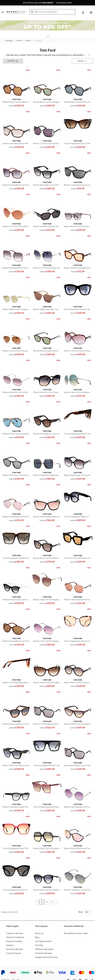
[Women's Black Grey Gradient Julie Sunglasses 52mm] (78, 288)
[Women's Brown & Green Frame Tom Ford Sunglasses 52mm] (47, 329)
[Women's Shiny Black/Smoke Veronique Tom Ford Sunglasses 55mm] (47, 205)
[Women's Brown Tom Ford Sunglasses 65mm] (16, 412)
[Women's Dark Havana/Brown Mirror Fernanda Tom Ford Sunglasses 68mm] (16, 122)
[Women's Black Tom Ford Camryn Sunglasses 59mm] (78, 661)
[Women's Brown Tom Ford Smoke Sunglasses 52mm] (78, 205)
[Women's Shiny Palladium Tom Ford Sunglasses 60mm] (78, 786)
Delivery (10, 938)
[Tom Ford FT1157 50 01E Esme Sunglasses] (78, 537)
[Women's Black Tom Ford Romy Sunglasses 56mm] (78, 81)
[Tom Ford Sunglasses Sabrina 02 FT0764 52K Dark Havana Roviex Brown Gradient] (16, 537)
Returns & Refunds (15, 942)
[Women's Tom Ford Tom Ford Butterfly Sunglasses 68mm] (16, 205)
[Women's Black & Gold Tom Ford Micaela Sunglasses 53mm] (16, 578)
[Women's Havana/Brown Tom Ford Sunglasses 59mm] (16, 164)
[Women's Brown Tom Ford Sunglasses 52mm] (47, 81)
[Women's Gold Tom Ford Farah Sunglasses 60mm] (47, 247)
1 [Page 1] (42, 895)
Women (19, 34)
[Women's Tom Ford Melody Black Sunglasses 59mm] (47, 703)
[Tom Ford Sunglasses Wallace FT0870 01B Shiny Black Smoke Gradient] (78, 495)
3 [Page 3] (52, 895)
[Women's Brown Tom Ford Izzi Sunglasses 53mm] (16, 703)
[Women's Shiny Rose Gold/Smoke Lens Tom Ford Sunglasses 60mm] (47, 454)
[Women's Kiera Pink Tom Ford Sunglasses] (16, 371)
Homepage (9, 34)
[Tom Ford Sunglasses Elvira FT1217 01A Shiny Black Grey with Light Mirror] (16, 869)
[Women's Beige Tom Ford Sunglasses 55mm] (47, 578)
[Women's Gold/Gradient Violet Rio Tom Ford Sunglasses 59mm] (16, 495)
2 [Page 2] (47, 895)
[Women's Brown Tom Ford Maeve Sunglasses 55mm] (47, 537)
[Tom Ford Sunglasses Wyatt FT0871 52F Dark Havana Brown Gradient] (78, 122)
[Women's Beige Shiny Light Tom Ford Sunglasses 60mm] (47, 288)
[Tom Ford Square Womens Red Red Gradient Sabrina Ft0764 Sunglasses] (47, 786)
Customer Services (15, 926)
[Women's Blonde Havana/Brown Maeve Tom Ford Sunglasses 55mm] (78, 247)
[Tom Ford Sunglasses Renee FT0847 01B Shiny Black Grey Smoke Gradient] (47, 744)
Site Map (39, 938)
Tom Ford (38, 34)
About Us (39, 926)
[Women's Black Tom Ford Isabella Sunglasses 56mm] (47, 869)
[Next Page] (57, 895)
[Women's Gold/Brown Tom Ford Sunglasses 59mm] (78, 869)
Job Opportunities (43, 934)
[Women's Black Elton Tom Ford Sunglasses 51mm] (16, 454)
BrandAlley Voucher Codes (76, 926)
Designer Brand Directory (46, 950)
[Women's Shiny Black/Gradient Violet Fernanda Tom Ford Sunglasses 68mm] (47, 495)
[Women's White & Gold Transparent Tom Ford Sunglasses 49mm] (16, 288)
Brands (28, 34)
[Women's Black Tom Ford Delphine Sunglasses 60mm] (47, 827)
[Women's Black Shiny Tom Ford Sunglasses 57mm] (47, 164)
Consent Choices (14, 946)
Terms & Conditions (15, 930)
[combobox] (52, 12)
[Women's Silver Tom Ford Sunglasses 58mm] (78, 371)
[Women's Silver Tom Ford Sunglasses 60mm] (47, 620)
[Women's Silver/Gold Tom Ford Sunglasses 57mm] (78, 578)
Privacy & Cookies (14, 934)
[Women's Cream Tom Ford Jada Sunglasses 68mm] (78, 164)
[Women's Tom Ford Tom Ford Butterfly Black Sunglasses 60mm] (47, 122)
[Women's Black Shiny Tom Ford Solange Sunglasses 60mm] (78, 744)
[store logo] (16, 12)
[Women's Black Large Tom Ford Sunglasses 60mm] (78, 454)
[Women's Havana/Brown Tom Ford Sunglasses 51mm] (47, 412)
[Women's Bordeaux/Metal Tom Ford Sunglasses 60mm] (16, 247)
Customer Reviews (43, 946)
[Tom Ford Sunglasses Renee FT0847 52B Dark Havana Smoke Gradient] (78, 412)
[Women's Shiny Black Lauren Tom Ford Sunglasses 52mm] (16, 786)
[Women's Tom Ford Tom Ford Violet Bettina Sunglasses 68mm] (78, 329)
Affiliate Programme (44, 942)
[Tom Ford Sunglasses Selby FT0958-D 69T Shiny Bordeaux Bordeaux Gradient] (16, 827)
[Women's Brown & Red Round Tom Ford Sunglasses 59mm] (78, 827)
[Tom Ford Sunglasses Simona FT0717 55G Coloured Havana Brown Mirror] (78, 620)
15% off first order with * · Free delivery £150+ (48, 3)
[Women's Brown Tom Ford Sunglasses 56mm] (47, 661)
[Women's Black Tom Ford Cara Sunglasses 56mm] (16, 744)
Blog (37, 930)
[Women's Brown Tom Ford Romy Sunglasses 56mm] (16, 81)
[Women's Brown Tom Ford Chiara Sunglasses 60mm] (47, 371)
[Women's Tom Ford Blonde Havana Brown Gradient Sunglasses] (16, 661)
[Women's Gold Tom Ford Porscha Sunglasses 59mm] (16, 329)
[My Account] (83, 12)
